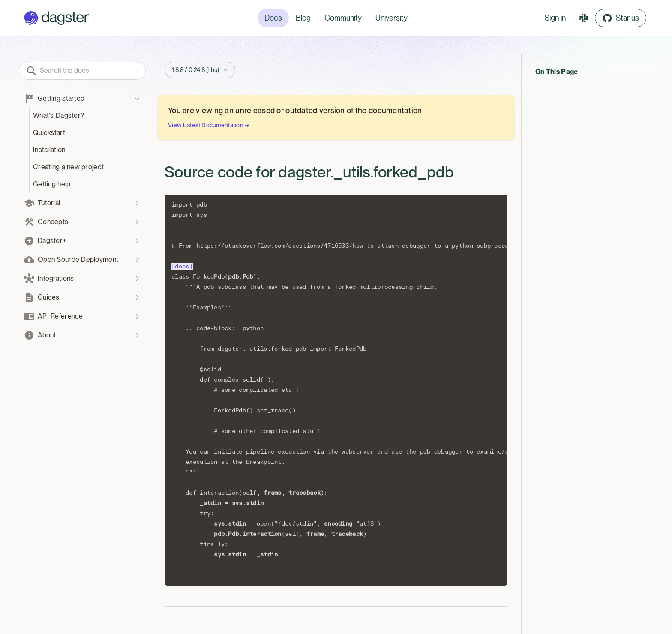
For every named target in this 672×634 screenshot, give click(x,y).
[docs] (182, 266)
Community (343, 18)
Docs (273, 18)
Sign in (555, 18)
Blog (303, 18)
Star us (621, 18)
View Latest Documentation (209, 125)
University (391, 18)
